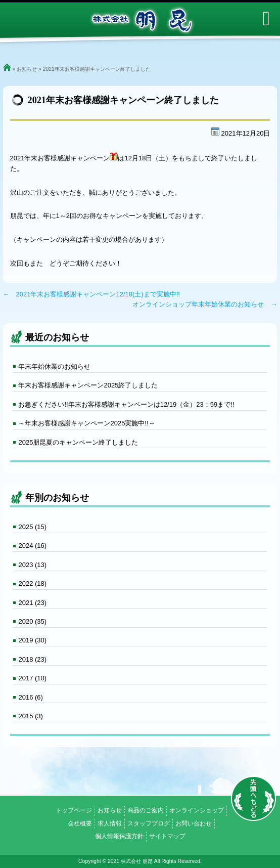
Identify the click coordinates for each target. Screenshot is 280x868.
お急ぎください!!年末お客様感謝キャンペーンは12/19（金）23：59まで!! (126, 404)
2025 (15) (32, 527)
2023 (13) (32, 565)
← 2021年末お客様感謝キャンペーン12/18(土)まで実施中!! (91, 294)
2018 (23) (32, 659)
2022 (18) (32, 583)
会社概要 (80, 823)
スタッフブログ (149, 823)
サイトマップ (167, 836)
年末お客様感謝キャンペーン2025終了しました (88, 385)
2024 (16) (32, 546)
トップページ (74, 810)
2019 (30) (32, 640)
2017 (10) (32, 678)
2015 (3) (30, 716)
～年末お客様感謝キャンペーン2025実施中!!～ (86, 423)
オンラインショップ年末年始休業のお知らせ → (205, 304)
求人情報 (110, 823)
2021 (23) (32, 603)
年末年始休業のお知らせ (54, 366)
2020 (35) (32, 621)
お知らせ (27, 69)
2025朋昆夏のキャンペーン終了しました (78, 442)
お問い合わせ (194, 823)
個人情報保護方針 (119, 836)
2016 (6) (30, 697)
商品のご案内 (146, 810)
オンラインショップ (197, 810)
